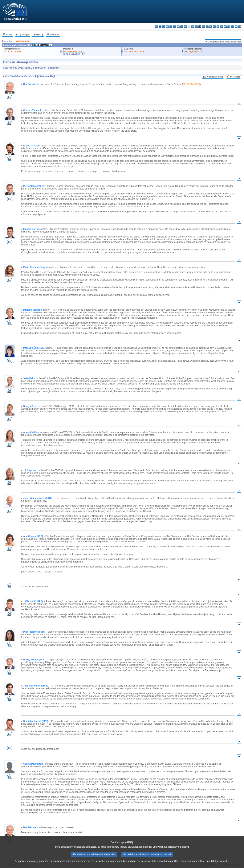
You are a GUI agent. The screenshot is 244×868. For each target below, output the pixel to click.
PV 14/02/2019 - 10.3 (134, 52)
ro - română (225, 27)
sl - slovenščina (232, 27)
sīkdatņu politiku (197, 866)
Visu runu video (215, 77)
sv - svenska (240, 27)
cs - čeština (164, 27)
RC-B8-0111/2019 (13, 52)
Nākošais (37, 35)
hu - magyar (207, 27)
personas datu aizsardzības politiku (160, 866)
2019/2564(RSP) (22, 41)
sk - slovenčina (229, 27)
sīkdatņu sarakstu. (219, 866)
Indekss (9, 35)
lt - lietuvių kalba (203, 27)
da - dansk (167, 27)
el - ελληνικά (178, 27)
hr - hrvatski (193, 27)
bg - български (156, 27)
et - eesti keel (175, 27)
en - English (182, 27)
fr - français (185, 27)
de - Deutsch (171, 27)
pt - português (222, 27)
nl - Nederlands (214, 27)
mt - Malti (211, 27)
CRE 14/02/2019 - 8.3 (74, 54)
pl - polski (218, 27)
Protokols (235, 77)
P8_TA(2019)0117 (193, 52)
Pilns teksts (55, 35)
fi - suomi (236, 27)
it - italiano (196, 27)
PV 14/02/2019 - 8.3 (73, 52)
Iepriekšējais (24, 35)
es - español (160, 27)
